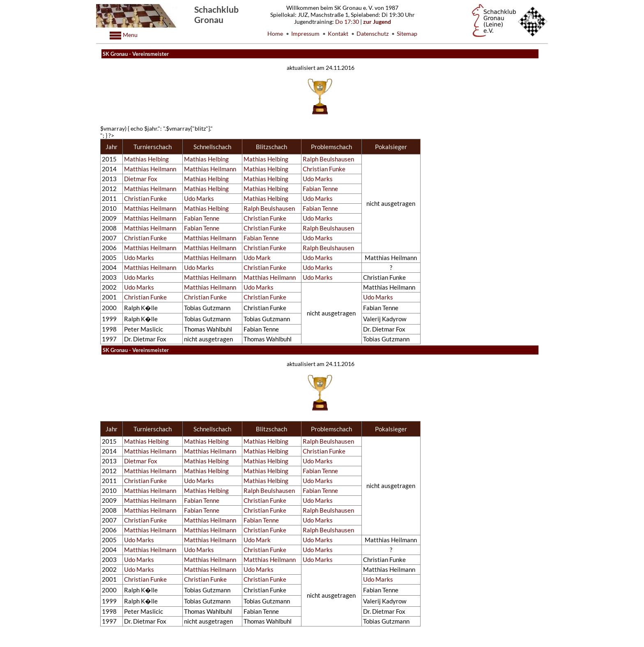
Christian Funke (324, 169)
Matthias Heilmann (150, 169)
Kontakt (338, 33)
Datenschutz (373, 33)
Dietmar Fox (141, 179)
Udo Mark (257, 258)
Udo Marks (318, 179)
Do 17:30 (347, 22)
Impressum (305, 33)
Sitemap (407, 33)
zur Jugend (377, 22)
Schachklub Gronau (216, 14)
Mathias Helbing (146, 159)
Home (275, 33)
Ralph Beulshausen (328, 159)
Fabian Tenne (320, 189)
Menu (130, 35)
